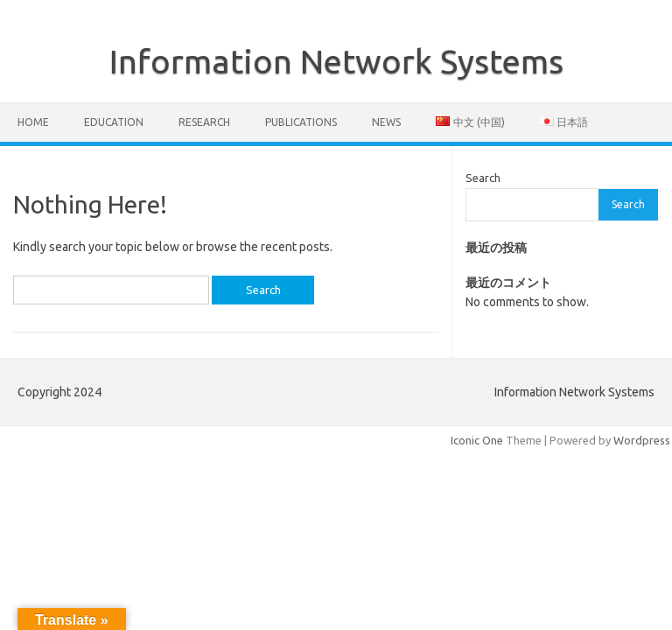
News (386, 122)
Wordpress (642, 440)
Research (204, 122)
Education (114, 122)
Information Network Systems (336, 61)
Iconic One (477, 440)
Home (33, 122)
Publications (301, 122)
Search (483, 178)
